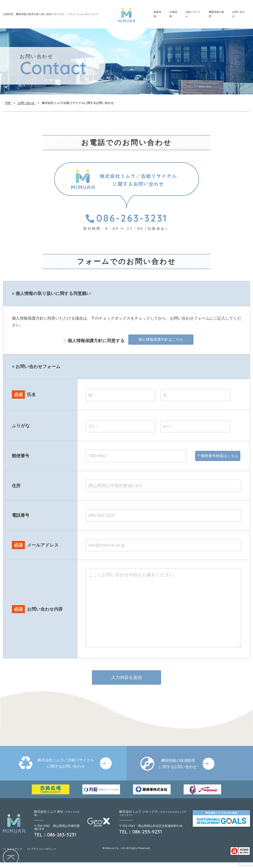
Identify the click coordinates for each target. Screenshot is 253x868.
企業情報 (173, 14)
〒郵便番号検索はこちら (218, 459)
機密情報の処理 (216, 14)
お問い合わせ (238, 14)
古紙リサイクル (193, 14)
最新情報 (157, 14)
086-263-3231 (126, 218)
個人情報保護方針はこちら (161, 340)
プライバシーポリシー (42, 855)
